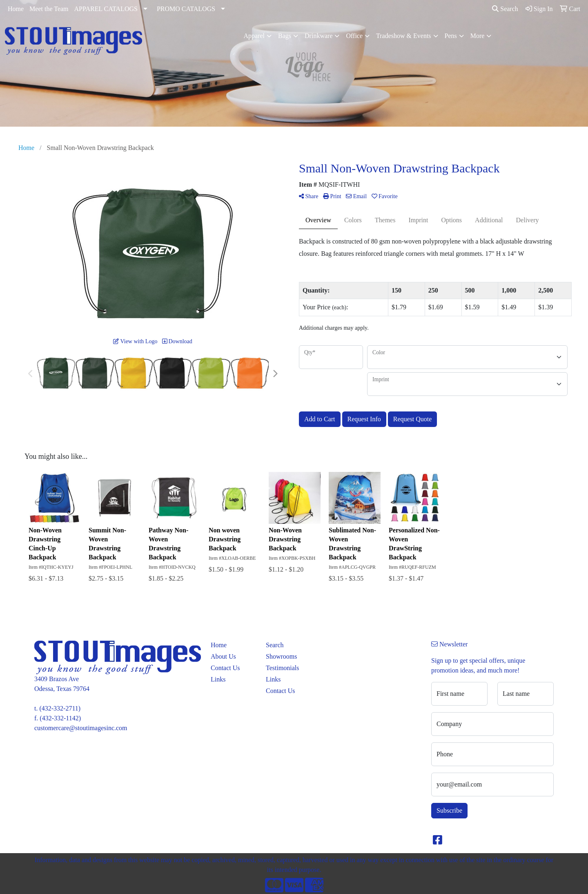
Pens (451, 36)
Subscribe (449, 810)
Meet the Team (49, 9)
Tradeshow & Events (404, 36)
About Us (223, 656)
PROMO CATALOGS (186, 9)
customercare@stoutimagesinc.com (81, 728)
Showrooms (281, 656)
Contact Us (225, 668)
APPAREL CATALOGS (106, 9)
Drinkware (318, 36)
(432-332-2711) (60, 708)
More (478, 36)
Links (218, 679)
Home (16, 9)
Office (354, 36)
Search (505, 9)
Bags (285, 36)
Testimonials (283, 668)
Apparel (254, 36)
